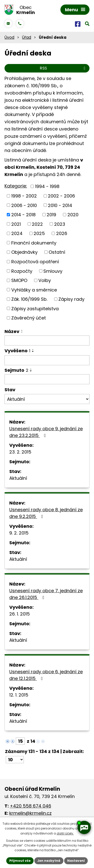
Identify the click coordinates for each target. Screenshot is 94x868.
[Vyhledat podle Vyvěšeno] (47, 360)
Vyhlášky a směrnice (34, 290)
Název (12, 331)
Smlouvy (53, 271)
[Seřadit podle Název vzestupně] (22, 330)
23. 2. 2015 (20, 452)
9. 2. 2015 (19, 533)
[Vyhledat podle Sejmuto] (47, 379)
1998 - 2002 (24, 196)
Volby (45, 280)
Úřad (27, 37)
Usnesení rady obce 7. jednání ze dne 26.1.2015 (46, 594)
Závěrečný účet (29, 318)
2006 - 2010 (24, 205)
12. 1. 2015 (19, 695)
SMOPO (19, 280)
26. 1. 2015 (20, 614)
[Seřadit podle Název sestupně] (22, 332)
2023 (60, 224)
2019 (51, 215)
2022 (37, 224)
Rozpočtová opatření (35, 262)
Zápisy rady (71, 299)
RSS (63, 68)
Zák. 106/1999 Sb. (29, 299)
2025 (39, 233)
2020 (73, 215)
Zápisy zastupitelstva (35, 308)
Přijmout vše (20, 861)
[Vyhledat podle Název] (47, 340)
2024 (17, 233)
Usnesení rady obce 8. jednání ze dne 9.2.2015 (46, 513)
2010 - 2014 (60, 205)
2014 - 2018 (23, 215)
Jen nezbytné (49, 861)
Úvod (9, 37)
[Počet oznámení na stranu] (15, 760)
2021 (16, 224)
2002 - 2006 (61, 196)
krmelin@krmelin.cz (30, 813)
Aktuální (18, 478)
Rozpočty (22, 271)
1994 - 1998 (47, 186)
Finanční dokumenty (34, 243)
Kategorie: (16, 186)
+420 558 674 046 (30, 806)
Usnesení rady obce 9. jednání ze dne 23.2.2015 (46, 432)
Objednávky (24, 252)
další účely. (65, 833)
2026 (62, 233)
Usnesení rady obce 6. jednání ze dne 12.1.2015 (46, 675)
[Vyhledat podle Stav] (47, 399)
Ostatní (57, 252)
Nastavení (76, 861)
